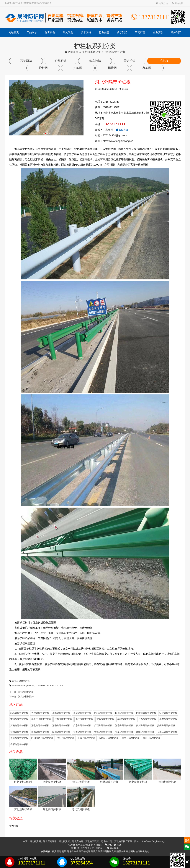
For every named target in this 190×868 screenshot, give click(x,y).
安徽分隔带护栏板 (105, 719)
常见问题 (68, 32)
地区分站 (162, 3)
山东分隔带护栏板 (168, 719)
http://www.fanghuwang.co (118, 141)
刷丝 (64, 851)
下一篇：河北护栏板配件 (22, 697)
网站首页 (14, 32)
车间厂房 (140, 32)
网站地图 (177, 3)
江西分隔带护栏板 (147, 719)
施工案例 (50, 32)
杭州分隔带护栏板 (152, 738)
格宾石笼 (57, 851)
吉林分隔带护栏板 (19, 719)
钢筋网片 (131, 851)
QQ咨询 (122, 130)
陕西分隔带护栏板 (61, 732)
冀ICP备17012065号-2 (82, 848)
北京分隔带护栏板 (19, 713)
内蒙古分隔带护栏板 (146, 713)
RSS (118, 845)
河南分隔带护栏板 (19, 726)
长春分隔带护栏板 (87, 738)
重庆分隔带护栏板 (82, 713)
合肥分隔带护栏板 (19, 744)
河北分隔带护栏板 (21, 681)
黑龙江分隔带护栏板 (41, 719)
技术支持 (86, 32)
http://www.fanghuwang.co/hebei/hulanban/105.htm (37, 686)
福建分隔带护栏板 (126, 719)
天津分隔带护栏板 (40, 713)
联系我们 (176, 32)
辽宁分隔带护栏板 (168, 713)
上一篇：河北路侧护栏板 (22, 692)
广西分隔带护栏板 (103, 726)
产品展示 (32, 32)
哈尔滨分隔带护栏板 (109, 738)
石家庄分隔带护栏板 (167, 732)
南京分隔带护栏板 (131, 738)
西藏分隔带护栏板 (40, 732)
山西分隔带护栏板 (124, 713)
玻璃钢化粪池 (142, 851)
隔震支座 (95, 851)
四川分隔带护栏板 (145, 726)
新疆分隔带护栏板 (145, 732)
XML (108, 845)
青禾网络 (113, 848)
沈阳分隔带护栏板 (66, 738)
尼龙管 (70, 851)
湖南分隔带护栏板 (61, 726)
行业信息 (104, 32)
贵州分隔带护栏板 (166, 726)
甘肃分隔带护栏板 (82, 732)
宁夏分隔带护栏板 (124, 732)
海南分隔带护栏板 (124, 726)
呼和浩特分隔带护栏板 (42, 738)
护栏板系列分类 (91, 52)
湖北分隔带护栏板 (40, 726)
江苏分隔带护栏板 (63, 719)
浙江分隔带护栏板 (84, 719)
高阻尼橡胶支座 (108, 851)
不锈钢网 (86, 851)
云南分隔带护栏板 (19, 732)
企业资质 (158, 32)
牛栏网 (77, 851)
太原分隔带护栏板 (19, 738)
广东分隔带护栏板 (82, 726)
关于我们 (122, 32)
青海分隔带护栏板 (103, 732)
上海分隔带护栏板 (61, 713)
